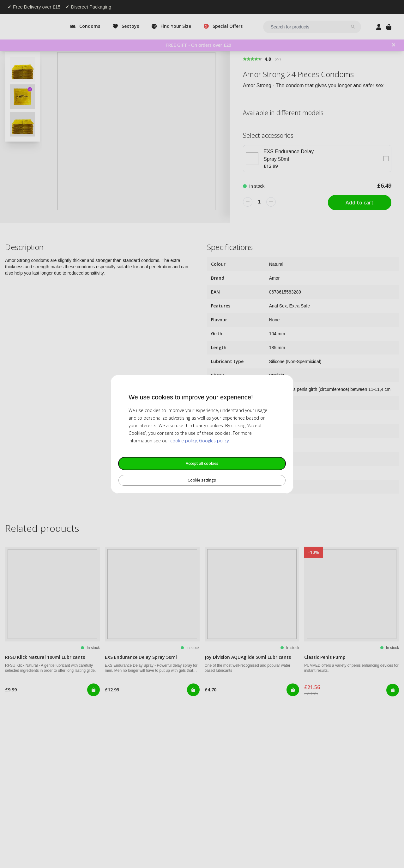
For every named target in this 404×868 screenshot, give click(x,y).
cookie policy (184, 441)
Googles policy (214, 441)
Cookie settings (202, 480)
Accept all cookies (202, 463)
